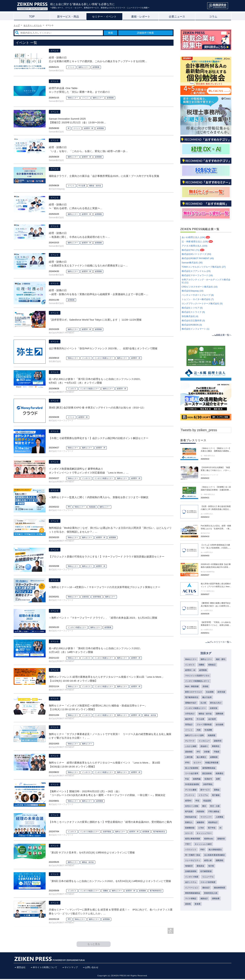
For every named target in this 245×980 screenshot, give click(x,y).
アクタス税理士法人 (208, 591)
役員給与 (189, 794)
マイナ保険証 (210, 930)
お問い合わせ (92, 968)
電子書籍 (203, 811)
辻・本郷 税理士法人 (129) (195, 242)
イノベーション (192, 918)
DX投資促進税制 (213, 794)
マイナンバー (208, 834)
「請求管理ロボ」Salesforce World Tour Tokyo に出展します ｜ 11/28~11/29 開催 (95, 320)
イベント (55, 51)
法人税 (219, 704)
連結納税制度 (191, 924)
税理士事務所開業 (214, 856)
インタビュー (206, 749)
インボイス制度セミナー (104, 358)
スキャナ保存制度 (210, 913)
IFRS (187, 772)
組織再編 (210, 789)
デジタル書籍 (206, 800)
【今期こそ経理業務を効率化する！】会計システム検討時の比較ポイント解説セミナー (99, 438)
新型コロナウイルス (194, 693)
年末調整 (210, 738)
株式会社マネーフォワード (61, 421)
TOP (32, 17)
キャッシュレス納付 (194, 868)
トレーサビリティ (193, 890)
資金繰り (206, 755)
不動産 (218, 761)
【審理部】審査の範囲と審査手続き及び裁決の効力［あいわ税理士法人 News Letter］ (216, 605)
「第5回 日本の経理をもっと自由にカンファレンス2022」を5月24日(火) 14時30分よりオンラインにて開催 (110, 881)
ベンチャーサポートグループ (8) (198, 295)
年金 (199, 789)
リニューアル (210, 907)
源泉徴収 (189, 761)
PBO (187, 873)
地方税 (188, 902)
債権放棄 (201, 935)
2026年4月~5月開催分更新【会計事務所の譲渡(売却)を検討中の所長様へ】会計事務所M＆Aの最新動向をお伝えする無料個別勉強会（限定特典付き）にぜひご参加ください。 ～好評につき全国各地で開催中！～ (216, 566)
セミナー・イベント (104, 17)
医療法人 (201, 840)
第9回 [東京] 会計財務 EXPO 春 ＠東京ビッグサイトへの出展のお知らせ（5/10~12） (97, 408)
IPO (69, 507)
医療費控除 (205, 845)
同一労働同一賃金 (193, 879)
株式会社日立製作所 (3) (193, 321)
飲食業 (188, 941)
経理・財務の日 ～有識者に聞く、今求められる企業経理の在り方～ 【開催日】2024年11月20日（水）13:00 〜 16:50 (79, 235)
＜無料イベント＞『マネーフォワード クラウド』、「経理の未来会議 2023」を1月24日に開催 (103, 618)
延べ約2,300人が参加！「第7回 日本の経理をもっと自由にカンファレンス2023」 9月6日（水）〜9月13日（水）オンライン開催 (95, 381)
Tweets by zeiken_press (199, 430)
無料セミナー (84, 67)
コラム (213, 17)
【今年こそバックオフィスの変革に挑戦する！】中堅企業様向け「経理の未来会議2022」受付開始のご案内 (110, 822)
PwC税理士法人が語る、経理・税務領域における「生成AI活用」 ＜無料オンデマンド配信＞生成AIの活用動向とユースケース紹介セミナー (216, 528)
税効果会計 (190, 845)
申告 (187, 817)
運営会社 (21, 968)
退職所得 (203, 862)
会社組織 (210, 732)
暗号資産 (212, 823)
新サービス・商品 (68, 17)
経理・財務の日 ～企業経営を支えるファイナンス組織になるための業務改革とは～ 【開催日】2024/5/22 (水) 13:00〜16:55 (88, 264)
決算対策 (85, 597)
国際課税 (189, 896)
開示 (187, 823)
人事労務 (189, 766)
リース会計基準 (192, 783)
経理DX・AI (89, 128)
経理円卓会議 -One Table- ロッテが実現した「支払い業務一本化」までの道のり (79, 90)
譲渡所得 (220, 749)
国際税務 (208, 721)
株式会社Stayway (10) (193, 291)
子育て (214, 862)
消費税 (105, 891)
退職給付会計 (206, 704)
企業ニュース (177, 17)
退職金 (202, 806)
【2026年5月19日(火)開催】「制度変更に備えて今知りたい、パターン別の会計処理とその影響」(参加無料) (216, 469)
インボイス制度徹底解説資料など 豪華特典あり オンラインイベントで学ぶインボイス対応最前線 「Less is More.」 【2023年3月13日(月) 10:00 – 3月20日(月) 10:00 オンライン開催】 (89, 471)
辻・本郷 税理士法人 (209, 456)
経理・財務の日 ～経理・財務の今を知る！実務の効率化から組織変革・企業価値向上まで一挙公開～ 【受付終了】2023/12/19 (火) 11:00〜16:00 (99, 292)
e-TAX (217, 845)
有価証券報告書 (213, 772)
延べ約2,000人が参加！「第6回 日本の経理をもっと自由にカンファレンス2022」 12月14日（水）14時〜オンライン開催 (95, 650)
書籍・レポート (141, 17)
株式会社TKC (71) (191, 250)
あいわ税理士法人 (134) (193, 237)
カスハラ (207, 851)
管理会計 (214, 727)
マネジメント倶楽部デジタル (198, 676)
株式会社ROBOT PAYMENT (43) (198, 258)
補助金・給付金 (95, 186)
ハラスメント (214, 868)
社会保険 (212, 693)
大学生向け (202, 716)
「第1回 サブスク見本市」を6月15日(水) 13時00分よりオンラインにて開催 (92, 852)
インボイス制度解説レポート (198, 682)
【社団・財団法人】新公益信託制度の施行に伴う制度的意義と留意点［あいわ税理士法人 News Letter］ (216, 508)
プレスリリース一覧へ (219, 642)
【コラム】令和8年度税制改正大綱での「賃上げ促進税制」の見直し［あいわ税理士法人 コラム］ (216, 547)
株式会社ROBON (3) (192, 325)
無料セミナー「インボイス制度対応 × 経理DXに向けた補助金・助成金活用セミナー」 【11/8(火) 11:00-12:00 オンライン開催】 (98, 707)
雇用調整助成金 (211, 778)
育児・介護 (198, 823)
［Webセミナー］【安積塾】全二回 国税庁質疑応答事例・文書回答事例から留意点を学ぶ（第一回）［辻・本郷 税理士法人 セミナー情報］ (216, 489)
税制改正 (189, 670)
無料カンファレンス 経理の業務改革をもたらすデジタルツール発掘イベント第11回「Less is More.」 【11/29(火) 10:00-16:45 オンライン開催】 (107, 679)
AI (68, 128)
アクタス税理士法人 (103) (195, 246)
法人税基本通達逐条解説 (196, 885)
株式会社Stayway (57, 189)
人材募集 (189, 840)
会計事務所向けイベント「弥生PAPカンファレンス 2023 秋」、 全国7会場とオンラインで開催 (103, 348)
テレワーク (190, 749)
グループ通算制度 (193, 732)
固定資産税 (209, 783)
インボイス (86, 358)
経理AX (215, 811)
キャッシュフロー (193, 856)
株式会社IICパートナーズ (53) (196, 254)
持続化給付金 (191, 834)
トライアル (190, 811)
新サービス (190, 806)
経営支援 (189, 699)
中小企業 (82, 186)
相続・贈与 (190, 665)
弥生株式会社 (55, 361)
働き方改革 (190, 704)
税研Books (190, 862)
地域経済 (201, 896)
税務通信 (189, 789)
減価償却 (214, 840)
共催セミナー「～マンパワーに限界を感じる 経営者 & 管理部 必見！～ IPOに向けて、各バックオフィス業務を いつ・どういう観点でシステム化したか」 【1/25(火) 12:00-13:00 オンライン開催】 (111, 912)
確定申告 (220, 721)
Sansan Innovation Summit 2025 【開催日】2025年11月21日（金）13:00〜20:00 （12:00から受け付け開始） (77, 121)
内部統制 (92, 507)
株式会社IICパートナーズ (210, 475)
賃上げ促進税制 (192, 778)
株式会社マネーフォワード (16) (197, 275)
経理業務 (96, 67)
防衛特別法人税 (192, 930)
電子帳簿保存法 (159, 832)
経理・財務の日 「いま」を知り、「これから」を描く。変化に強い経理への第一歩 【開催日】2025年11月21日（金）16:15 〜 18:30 (88, 149)
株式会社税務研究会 (208, 572)
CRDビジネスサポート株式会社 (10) (200, 287)
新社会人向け (191, 710)
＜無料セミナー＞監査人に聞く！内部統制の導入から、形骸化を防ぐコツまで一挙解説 (99, 497)
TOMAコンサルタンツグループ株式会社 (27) (204, 267)
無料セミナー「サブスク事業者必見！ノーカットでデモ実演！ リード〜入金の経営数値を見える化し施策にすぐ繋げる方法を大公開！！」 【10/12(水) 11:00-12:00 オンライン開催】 (110, 736)
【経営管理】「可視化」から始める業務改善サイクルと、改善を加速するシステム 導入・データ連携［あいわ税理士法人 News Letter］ (216, 624)
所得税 (207, 687)
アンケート (215, 806)
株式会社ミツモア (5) (192, 308)
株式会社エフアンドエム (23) (196, 271)
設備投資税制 (201, 902)
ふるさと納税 (191, 755)
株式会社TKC (206, 533)
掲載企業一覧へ (223, 335)
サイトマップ (71, 968)
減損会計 (189, 935)
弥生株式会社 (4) (190, 316)
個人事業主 (202, 766)
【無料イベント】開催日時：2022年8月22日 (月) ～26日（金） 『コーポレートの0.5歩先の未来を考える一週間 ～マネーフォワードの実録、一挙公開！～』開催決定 (107, 793)
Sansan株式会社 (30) (192, 263)
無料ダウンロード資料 (195, 744)
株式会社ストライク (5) (193, 312)
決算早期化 (97, 597)
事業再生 (218, 755)
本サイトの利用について (45, 968)
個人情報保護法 (201, 873)
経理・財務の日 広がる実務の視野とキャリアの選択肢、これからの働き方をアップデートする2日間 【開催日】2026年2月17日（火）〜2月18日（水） (98, 60)
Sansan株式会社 (56, 71)
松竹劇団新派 (218, 902)
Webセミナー (73, 98)
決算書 (208, 761)
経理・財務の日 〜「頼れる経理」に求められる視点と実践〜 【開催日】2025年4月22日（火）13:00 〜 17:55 (76, 207)
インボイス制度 (192, 907)
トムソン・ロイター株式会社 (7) (198, 299)
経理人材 (210, 890)
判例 (199, 738)
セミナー (198, 772)
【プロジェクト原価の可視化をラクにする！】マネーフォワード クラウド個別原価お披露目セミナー (107, 557)
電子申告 (189, 851)
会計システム (191, 913)
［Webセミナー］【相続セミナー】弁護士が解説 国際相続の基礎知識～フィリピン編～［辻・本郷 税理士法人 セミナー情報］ (216, 450)
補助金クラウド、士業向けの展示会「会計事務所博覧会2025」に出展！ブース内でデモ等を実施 (104, 176)
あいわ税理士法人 (208, 514)
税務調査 (214, 744)
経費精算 (216, 766)
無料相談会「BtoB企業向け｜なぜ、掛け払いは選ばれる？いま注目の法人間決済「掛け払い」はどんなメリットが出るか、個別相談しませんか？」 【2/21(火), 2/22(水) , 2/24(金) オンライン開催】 (110, 530)
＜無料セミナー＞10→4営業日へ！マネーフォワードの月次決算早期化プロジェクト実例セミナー (105, 587)
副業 (199, 794)
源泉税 (213, 935)
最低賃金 (214, 896)
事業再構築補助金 (210, 924)
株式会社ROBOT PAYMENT (62, 333)
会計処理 (201, 727)
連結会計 (208, 918)
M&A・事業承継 (192, 687)
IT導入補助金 (203, 828)
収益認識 (197, 817)
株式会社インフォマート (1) (196, 329)
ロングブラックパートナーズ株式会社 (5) (202, 304)
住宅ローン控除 (213, 817)
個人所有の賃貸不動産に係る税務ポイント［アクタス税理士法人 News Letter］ (216, 585)
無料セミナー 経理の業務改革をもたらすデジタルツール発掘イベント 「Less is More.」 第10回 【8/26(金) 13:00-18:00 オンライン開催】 (104, 765)
